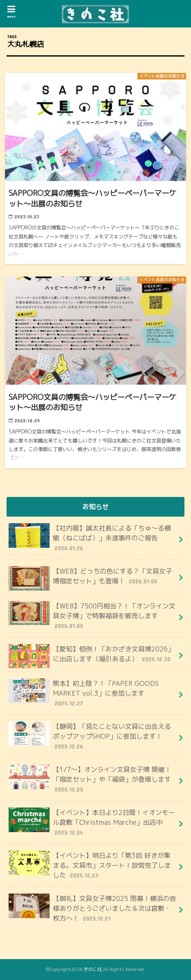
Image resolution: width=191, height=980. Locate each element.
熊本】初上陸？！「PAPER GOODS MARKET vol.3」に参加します (84, 693)
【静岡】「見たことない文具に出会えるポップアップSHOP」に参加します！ (90, 736)
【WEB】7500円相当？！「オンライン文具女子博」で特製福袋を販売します (92, 616)
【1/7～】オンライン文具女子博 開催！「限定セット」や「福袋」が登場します (90, 779)
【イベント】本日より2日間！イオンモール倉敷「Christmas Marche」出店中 (92, 822)
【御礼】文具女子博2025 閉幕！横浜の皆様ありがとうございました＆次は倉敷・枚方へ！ (92, 908)
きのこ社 (93, 969)
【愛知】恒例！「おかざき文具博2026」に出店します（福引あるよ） (91, 656)
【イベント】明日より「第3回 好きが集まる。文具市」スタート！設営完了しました (90, 865)
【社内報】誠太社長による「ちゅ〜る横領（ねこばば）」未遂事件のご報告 (90, 538)
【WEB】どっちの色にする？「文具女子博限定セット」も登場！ (90, 578)
